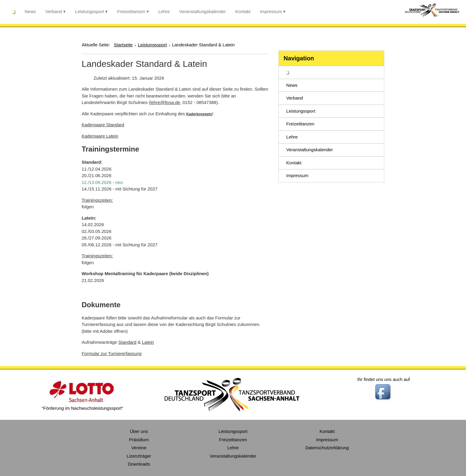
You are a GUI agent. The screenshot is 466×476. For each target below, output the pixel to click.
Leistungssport (90, 11)
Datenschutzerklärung (327, 448)
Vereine (139, 448)
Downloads (139, 464)
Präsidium (139, 440)
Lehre (164, 11)
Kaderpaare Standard (103, 125)
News (30, 11)
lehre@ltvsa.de (165, 102)
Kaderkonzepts (199, 114)
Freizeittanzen (131, 11)
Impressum (271, 11)
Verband (54, 11)
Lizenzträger (139, 456)
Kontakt (243, 11)
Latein (148, 342)
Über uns (139, 431)
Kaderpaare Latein (100, 136)
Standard (127, 342)
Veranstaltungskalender (203, 11)
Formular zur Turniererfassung (112, 353)
